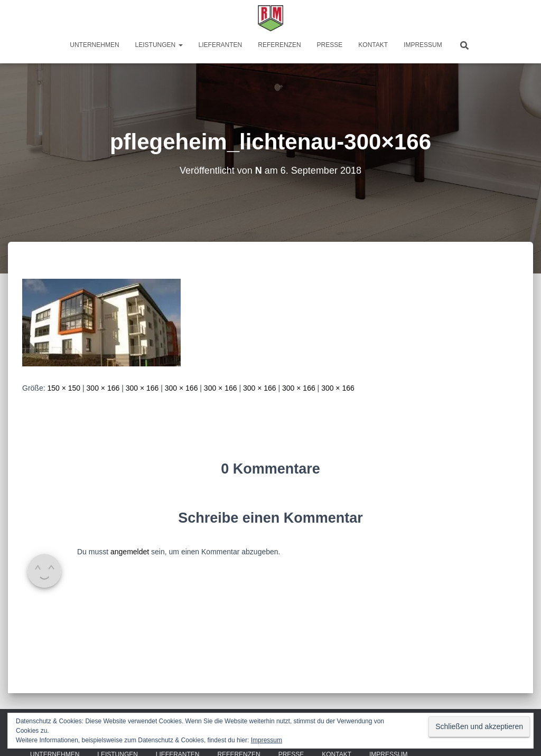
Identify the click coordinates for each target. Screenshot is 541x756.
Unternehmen (94, 45)
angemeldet (130, 552)
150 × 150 (64, 388)
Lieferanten (221, 45)
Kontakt (373, 45)
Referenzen (279, 45)
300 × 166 (103, 388)
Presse (330, 45)
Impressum (423, 45)
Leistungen (159, 45)
